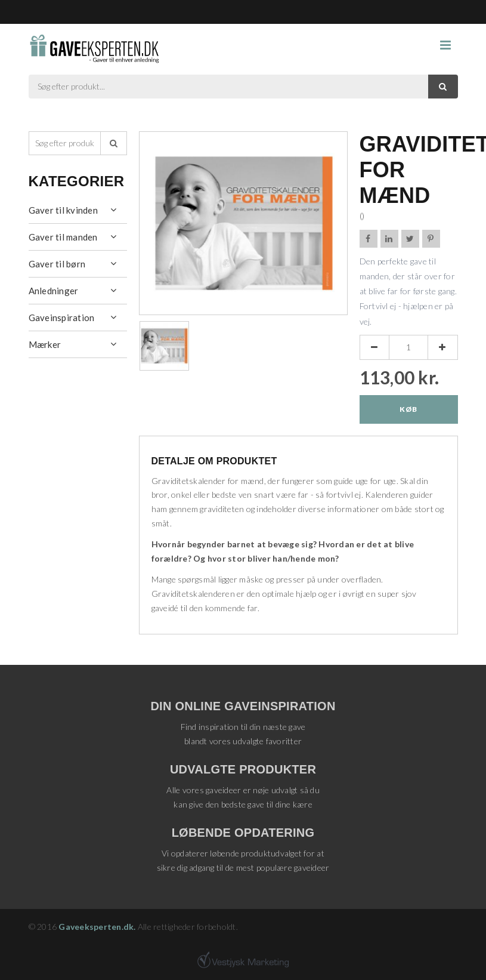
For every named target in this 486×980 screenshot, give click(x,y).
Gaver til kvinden (63, 210)
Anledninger (54, 291)
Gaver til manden (63, 237)
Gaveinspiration (62, 318)
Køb (408, 409)
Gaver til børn (57, 264)
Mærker (45, 344)
